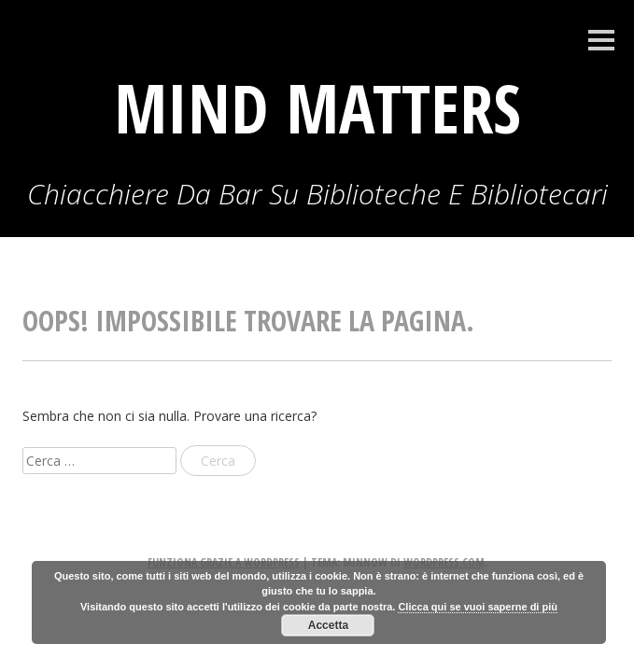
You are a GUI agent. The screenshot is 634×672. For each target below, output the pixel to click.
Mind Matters (317, 107)
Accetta (328, 625)
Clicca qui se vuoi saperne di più (478, 607)
